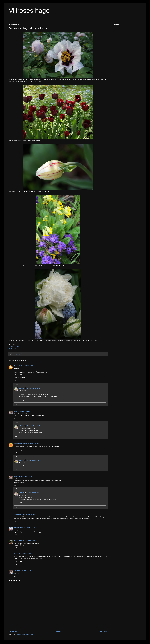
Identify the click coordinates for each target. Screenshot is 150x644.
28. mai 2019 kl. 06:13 (30, 527)
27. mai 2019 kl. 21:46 (33, 460)
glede (20, 355)
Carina (16, 554)
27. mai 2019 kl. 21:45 (33, 426)
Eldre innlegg (103, 631)
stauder (26, 355)
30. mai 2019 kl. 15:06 (29, 541)
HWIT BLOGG (18, 541)
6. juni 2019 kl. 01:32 (25, 571)
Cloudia (16, 571)
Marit (15, 411)
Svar (15, 380)
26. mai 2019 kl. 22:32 (27, 366)
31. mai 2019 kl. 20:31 (25, 554)
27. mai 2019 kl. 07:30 (34, 444)
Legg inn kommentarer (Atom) (25, 634)
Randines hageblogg (20, 444)
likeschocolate (18, 527)
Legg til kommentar (15, 581)
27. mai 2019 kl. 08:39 (26, 476)
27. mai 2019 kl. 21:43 (33, 388)
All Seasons (12, 348)
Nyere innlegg (13, 631)
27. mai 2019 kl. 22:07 (29, 514)
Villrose (21, 388)
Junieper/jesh (18, 514)
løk (23, 355)
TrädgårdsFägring (14, 346)
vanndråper (32, 355)
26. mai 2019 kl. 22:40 (24, 411)
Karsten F (17, 366)
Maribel (16, 476)
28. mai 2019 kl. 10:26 (33, 493)
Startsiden (58, 631)
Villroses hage (29, 10)
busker (16, 355)
